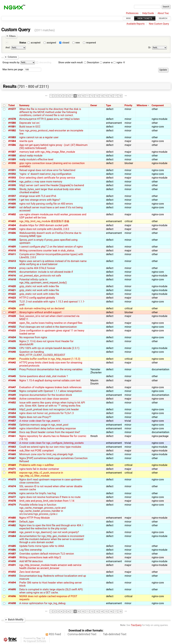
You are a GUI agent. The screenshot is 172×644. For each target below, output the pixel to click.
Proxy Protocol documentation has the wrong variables (51, 369)
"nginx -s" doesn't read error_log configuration (45, 174)
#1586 (12, 145)
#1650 (12, 399)
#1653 (12, 409)
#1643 (12, 369)
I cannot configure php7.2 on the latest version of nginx (51, 247)
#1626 (12, 308)
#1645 (12, 376)
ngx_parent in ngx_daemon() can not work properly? (49, 532)
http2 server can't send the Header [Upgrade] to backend (52, 185)
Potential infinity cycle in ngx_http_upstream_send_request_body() (43, 281)
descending (45, 63)
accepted (36, 43)
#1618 (12, 279)
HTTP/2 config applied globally (37, 298)
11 (87, 96)
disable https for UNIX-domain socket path (44, 225)
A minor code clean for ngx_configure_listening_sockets (52, 443)
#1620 (12, 286)
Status (23, 43)
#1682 (12, 525)
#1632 (12, 327)
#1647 (12, 387)
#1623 (12, 298)
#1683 (12, 532)
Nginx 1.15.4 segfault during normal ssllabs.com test (50, 380)
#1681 (12, 522)
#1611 (12, 254)
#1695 (12, 589)
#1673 (12, 480)
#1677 (12, 497)
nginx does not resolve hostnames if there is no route (50, 497)
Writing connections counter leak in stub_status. (47, 251)
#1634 (12, 337)
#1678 (12, 501)
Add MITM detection (31, 561)
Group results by (11, 63)
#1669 (12, 465)
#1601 (12, 207)
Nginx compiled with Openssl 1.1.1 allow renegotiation (51, 391)
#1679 (12, 505)
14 (101, 96)
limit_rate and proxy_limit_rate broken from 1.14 (47, 501)
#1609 (12, 247)
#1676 (12, 493)
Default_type (27, 522)
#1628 (12, 316)
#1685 (12, 546)
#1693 (12, 576)
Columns (12, 57)
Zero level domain (30, 572)
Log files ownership (31, 550)
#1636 (12, 348)
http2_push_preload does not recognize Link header (49, 409)
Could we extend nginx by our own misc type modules (50, 447)
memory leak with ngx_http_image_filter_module (47, 152)
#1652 (12, 403)
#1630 (12, 323)
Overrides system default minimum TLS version (47, 554)
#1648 (12, 391)
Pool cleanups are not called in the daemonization (48, 327)
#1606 (12, 233)
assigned (51, 43)
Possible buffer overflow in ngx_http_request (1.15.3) (50, 359)
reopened (91, 43)
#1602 (12, 214)
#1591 (12, 170)
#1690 (12, 561)
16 (111, 96)
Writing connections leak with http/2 (40, 557)
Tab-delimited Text (115, 634)
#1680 (12, 518)
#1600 (12, 204)
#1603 (12, 221)
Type (108, 105)
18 (120, 96)
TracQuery (136, 625)
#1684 (12, 536)
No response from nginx (33, 337)
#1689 (12, 557)
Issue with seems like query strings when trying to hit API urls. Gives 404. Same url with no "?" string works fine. (52, 404)
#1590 (12, 163)
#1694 (12, 583)
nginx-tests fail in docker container (39, 469)
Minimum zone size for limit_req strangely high (46, 454)
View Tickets (145, 18)
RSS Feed (55, 634)
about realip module (31, 156)
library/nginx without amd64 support (40, 312)
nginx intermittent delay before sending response (48, 428)
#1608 (12, 240)
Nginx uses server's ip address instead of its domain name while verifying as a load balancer (53, 263)
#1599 (12, 200)
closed (66, 43)
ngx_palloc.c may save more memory (41, 182)
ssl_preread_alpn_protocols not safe (40, 276)
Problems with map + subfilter (37, 465)
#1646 (12, 380)
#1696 (12, 596)
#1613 (12, 261)
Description (92, 63)
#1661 (12, 436)
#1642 (12, 363)
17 (116, 96)
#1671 (12, 469)
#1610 (12, 251)
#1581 (12, 127)
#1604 (12, 225)
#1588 (12, 156)
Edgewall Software (36, 641)
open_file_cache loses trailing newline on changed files (51, 323)
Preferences (132, 13)
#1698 (12, 603)
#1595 (12, 185)
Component (158, 105)
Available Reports (136, 24)
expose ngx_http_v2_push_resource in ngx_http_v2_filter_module (41, 474)
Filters (12, 36)
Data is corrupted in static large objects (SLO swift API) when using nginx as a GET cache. (51, 591)
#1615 (12, 272)
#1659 (12, 428)
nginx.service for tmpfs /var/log (38, 493)
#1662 (12, 443)
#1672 (12, 473)
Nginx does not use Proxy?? (35, 417)
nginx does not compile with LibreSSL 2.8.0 (44, 229)
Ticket (11, 105)
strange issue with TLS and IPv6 (38, 196)
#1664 (12, 451)
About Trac (163, 13)
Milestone (142, 105)
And (8, 48)
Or (149, 48)
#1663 (12, 447)
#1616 (12, 276)
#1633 (12, 331)
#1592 (12, 174)
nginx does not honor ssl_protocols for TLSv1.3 (47, 413)
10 (83, 96)
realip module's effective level (36, 159)
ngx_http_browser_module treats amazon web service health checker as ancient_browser (50, 567)
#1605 (12, 229)
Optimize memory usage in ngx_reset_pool (44, 425)
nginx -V (119, 63)
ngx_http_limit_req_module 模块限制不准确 (44, 221)
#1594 (12, 182)
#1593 (12, 178)
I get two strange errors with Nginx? (40, 200)
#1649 (12, 395)
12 (92, 96)
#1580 (12, 123)
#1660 (12, 432)
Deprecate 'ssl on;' (30, 123)
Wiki (128, 18)
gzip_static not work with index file (39, 286)
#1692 (12, 572)
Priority (128, 105)
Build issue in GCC (30, 127)
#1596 (12, 189)
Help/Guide (148, 13)
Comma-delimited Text (82, 634)
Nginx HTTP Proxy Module (35, 518)
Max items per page (13, 70)
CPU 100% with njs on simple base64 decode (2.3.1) (49, 348)
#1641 (12, 359)
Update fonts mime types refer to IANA (42, 546)
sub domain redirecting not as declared (42, 308)
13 (97, 96)
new (78, 43)
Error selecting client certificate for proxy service (47, 178)
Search (163, 18)
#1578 (12, 119)
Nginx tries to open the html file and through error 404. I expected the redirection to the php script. (51, 527)
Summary (24, 105)
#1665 (12, 454)
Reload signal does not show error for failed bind (47, 170)
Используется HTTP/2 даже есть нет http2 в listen (50, 119)
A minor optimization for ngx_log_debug (42, 603)
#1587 (12, 152)
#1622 (12, 294)
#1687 (12, 554)
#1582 (12, 131)
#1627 (12, 312)
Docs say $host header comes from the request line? (50, 432)
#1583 (12, 137)
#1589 (12, 159)
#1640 (12, 352)
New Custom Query (159, 24)
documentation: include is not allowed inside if (46, 272)
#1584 (12, 141)
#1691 (12, 565)
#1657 (12, 421)
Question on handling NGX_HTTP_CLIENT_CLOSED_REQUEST (42, 353)
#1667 (12, 458)
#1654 (12, 413)
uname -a (106, 63)
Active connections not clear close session (44, 399)
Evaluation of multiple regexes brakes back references (50, 387)
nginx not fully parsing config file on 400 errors (46, 204)
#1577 (12, 109)
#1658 (12, 425)
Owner (94, 105)
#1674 (12, 486)
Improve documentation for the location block (46, 395)
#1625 (12, 302)
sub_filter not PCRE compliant (37, 451)
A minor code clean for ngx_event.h (40, 421)
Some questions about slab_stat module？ (44, 376)
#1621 (12, 290)
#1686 (12, 550)
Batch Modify (16, 620)
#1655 (12, 417)
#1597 (12, 196)
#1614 (12, 268)
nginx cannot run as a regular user (39, 137)
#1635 (12, 341)
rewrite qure (26, 141)
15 (106, 96)
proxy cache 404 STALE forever (37, 268)
